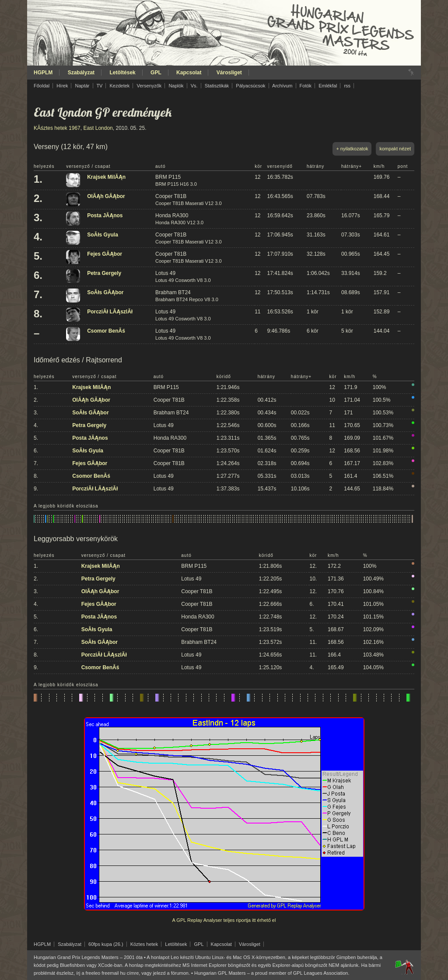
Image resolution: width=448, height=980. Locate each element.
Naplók (176, 86)
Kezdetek (120, 86)
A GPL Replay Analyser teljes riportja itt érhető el (224, 920)
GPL (156, 73)
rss (347, 86)
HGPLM (43, 73)
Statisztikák (217, 86)
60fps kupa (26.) (106, 944)
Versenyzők (149, 86)
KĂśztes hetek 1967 (57, 128)
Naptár (82, 86)
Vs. (194, 86)
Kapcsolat (189, 73)
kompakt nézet (395, 149)
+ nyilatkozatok (352, 149)
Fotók (306, 86)
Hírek (62, 86)
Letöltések (122, 73)
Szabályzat (81, 73)
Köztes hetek (144, 944)
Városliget (229, 73)
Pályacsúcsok (250, 86)
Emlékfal (328, 86)
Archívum (282, 86)
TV (99, 86)
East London (98, 128)
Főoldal (42, 86)
